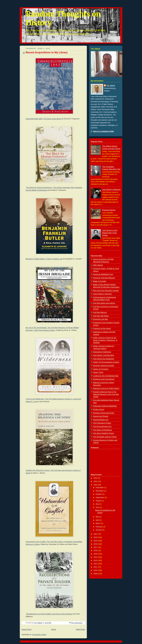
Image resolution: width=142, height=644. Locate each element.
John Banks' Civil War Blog (104, 355)
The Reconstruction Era (102, 427)
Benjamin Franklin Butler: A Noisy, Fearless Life (44, 259)
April (98, 520)
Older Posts (80, 629)
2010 (96, 570)
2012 (96, 564)
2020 (96, 537)
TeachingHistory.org (101, 420)
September (100, 498)
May (98, 517)
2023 (96, 481)
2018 (96, 544)
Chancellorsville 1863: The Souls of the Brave (43, 119)
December (100, 488)
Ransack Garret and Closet (104, 413)
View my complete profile (103, 131)
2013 (96, 561)
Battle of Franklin (100, 281)
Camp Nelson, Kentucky (102, 294)
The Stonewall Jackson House (105, 437)
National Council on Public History (106, 388)
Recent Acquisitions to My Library (47, 52)
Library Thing (98, 372)
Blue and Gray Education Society (106, 291)
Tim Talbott (111, 86)
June (98, 507)
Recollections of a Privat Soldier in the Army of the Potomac (49, 614)
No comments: (77, 623)
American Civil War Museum (104, 278)
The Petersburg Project (102, 423)
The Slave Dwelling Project (104, 433)
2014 (96, 557)
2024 (96, 478)
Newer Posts (26, 629)
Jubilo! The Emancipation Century (106, 362)
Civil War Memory (100, 312)
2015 (96, 554)
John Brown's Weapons (111, 190)
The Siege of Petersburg (103, 430)
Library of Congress (101, 369)
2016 (96, 551)
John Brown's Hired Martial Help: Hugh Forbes (110, 233)
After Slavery (98, 265)
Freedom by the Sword (102, 329)
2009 (96, 574)
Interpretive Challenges (102, 352)
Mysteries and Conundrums (104, 379)
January (99, 530)
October (99, 494)
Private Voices (99, 409)
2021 (96, 534)
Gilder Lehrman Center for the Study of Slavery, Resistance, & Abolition (105, 340)
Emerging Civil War (100, 319)
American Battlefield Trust (103, 274)
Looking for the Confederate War (106, 376)
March (98, 523)
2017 (96, 547)
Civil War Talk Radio (101, 316)
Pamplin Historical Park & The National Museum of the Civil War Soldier (106, 394)
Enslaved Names (109, 210)
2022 (96, 485)
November (100, 491)
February (99, 527)
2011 (96, 567)
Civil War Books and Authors (104, 303)
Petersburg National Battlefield (105, 406)
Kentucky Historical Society (104, 366)
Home (54, 629)
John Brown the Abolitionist (104, 359)
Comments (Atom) (39, 635)
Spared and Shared (101, 416)
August (99, 501)
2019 (96, 541)
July (97, 504)
